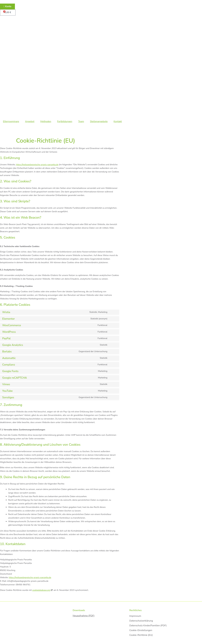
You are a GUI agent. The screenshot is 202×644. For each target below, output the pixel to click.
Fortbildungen (65, 121)
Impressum (135, 616)
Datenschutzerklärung (141, 621)
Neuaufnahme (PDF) (83, 616)
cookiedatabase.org (41, 590)
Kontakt (118, 121)
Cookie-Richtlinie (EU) (141, 635)
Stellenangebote (99, 121)
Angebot (30, 121)
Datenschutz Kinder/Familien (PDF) (148, 626)
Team (81, 121)
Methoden (46, 121)
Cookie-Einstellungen (141, 630)
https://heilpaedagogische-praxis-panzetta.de (37, 165)
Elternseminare (11, 121)
